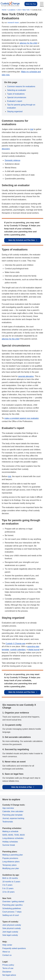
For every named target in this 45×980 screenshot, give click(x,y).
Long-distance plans (11, 862)
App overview (8, 808)
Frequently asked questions (14, 948)
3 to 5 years (7, 885)
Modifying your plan (11, 868)
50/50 (5, 835)
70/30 (16, 835)
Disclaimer (7, 972)
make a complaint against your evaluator (21, 418)
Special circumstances (17, 97)
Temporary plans (9, 865)
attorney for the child (28, 43)
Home (4, 10)
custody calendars (18, 650)
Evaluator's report (15, 101)
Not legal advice (9, 975)
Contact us (7, 955)
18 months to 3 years (11, 882)
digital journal (34, 650)
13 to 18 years (8, 892)
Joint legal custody (10, 932)
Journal (5, 818)
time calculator (17, 811)
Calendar (6, 811)
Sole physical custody (12, 928)
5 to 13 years (8, 888)
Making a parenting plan (13, 855)
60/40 (11, 835)
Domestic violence (13, 160)
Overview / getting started (13, 902)
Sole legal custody (10, 935)
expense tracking (17, 818)
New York (26, 10)
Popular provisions (10, 858)
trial (32, 129)
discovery (6, 149)
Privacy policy (8, 965)
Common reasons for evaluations (21, 86)
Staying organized (15, 111)
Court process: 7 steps (12, 912)
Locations (12, 10)
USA (19, 10)
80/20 (22, 835)
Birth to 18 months (10, 878)
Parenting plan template (12, 815)
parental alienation (26, 376)
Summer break (9, 845)
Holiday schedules (10, 842)
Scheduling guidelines (12, 908)
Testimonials (8, 822)
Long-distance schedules (13, 838)
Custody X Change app (15, 644)
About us (6, 952)
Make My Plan (31, 4)
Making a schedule (10, 831)
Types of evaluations (16, 94)
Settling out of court (11, 915)
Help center (7, 945)
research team (13, 22)
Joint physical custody (12, 925)
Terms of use (8, 968)
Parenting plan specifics (12, 905)
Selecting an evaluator (17, 90)
